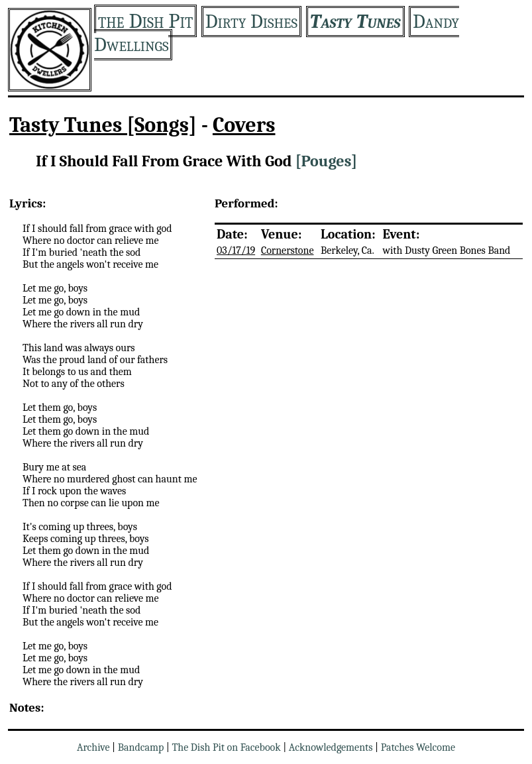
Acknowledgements (331, 747)
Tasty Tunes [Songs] (103, 125)
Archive (93, 747)
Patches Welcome (418, 747)
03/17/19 (236, 250)
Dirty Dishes (251, 22)
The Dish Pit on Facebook (226, 747)
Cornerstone (288, 250)
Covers (244, 125)
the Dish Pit (145, 21)
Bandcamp (141, 747)
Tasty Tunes (355, 22)
